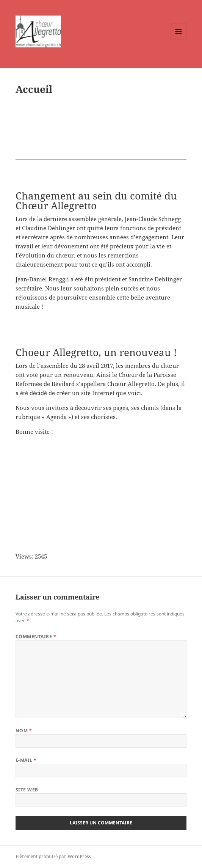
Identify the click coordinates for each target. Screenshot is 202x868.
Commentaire (36, 636)
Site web (27, 790)
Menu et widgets (179, 39)
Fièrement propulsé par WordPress (53, 856)
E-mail (26, 760)
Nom (24, 731)
